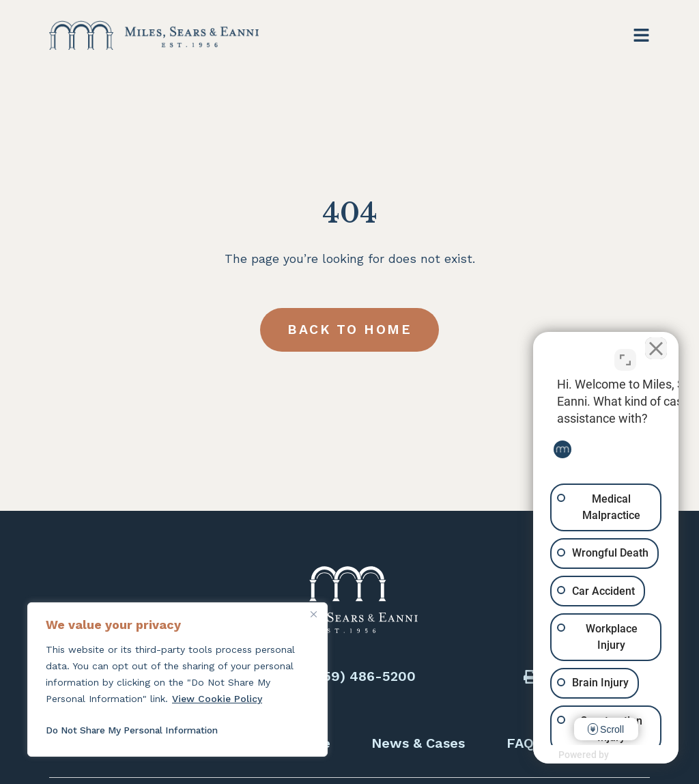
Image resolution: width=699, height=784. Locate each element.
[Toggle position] (625, 354)
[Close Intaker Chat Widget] (654, 348)
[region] (177, 680)
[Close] (313, 614)
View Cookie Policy (217, 699)
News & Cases (418, 743)
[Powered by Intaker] (583, 755)
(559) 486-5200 (363, 676)
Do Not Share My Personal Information (139, 730)
